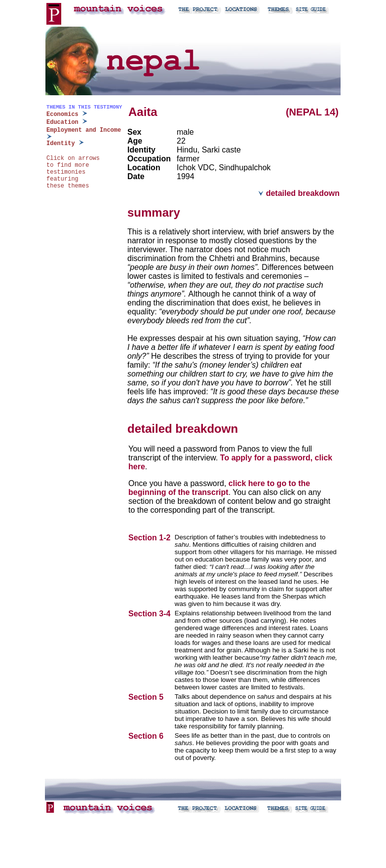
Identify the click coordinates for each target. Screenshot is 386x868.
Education (62, 122)
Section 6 (147, 736)
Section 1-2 (151, 538)
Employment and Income (84, 130)
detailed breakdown (299, 193)
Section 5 (147, 697)
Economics (62, 114)
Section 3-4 (151, 614)
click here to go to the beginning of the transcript (219, 488)
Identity (61, 144)
